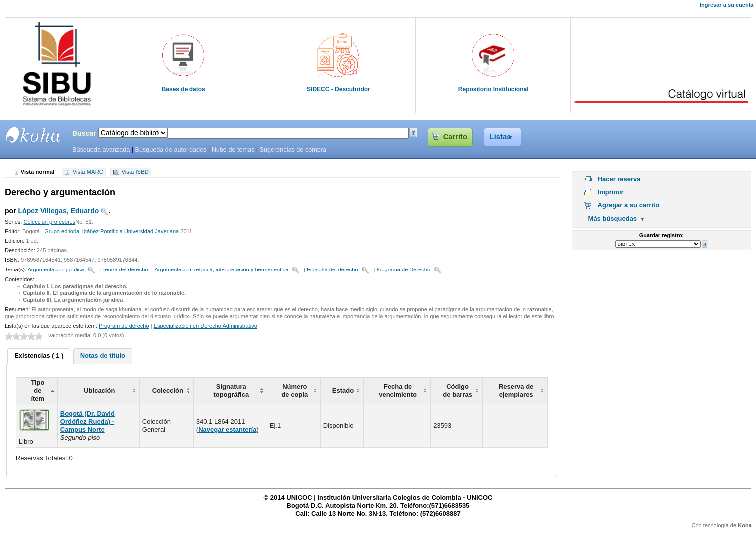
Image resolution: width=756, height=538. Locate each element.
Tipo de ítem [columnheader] (38, 391)
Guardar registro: (661, 235)
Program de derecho (124, 326)
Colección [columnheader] (168, 391)
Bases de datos (184, 89)
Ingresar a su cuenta (726, 5)
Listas (500, 137)
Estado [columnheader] (343, 391)
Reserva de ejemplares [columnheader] (516, 391)
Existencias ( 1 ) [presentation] (39, 356)
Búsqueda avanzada (101, 150)
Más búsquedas (613, 218)
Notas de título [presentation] (103, 356)
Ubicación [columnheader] (99, 391)
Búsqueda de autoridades (171, 150)
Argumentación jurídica (56, 269)
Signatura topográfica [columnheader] (231, 391)
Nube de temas (233, 150)
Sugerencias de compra (293, 150)
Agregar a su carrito (629, 205)
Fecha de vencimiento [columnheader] (398, 391)
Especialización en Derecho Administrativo (205, 326)
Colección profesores (49, 222)
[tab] (39, 356)
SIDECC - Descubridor (338, 89)
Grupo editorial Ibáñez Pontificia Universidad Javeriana (111, 231)
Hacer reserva (619, 179)
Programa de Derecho (403, 269)
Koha (745, 525)
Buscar (84, 133)
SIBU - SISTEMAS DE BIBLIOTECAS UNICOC (33, 135)
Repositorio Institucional (493, 89)
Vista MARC (88, 172)
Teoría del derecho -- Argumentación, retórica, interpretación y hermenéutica (195, 269)
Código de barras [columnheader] (458, 391)
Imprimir (611, 192)
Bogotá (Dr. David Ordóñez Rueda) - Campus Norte (88, 421)
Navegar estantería (227, 429)
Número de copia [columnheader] (294, 391)
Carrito (455, 137)
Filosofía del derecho (332, 269)
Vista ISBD (135, 172)
